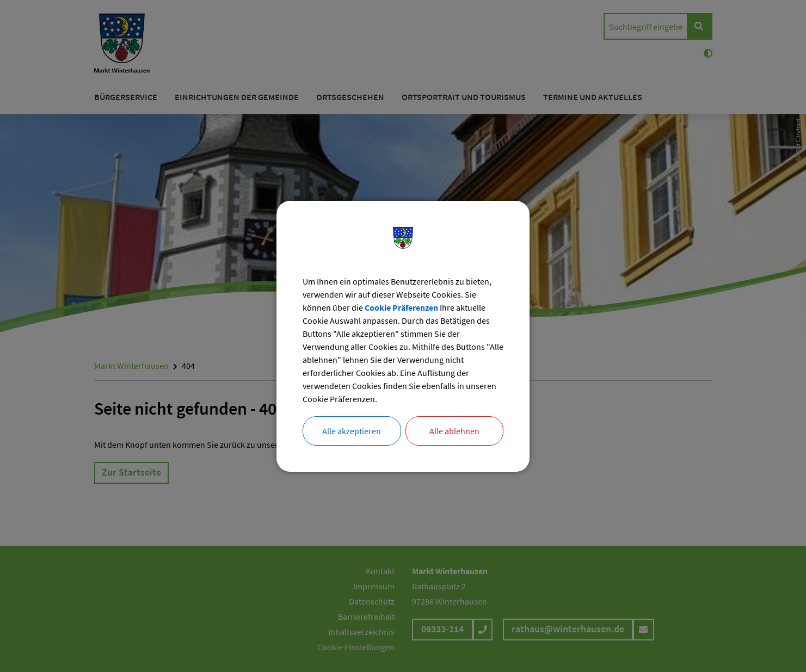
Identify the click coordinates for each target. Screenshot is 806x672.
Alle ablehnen (454, 431)
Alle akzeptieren (352, 431)
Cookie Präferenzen (401, 307)
